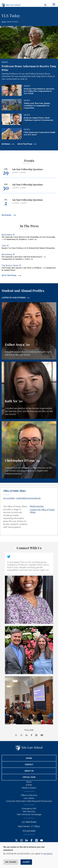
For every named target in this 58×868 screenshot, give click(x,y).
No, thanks (11, 862)
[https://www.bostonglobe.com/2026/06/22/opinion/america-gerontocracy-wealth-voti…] (29, 268)
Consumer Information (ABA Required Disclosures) (29, 801)
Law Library (29, 798)
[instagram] (21, 735)
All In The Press (25, 144)
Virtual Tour (29, 777)
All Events (7, 215)
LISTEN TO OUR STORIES (14, 298)
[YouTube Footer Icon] (42, 841)
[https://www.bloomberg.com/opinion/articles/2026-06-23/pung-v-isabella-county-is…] (29, 257)
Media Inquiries (37, 506)
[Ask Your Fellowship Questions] (29, 173)
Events (29, 785)
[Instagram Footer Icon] (21, 841)
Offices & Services (29, 795)
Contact (29, 765)
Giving (29, 758)
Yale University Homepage (29, 814)
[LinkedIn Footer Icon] (26, 841)
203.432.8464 (9, 498)
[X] (16, 735)
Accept (26, 862)
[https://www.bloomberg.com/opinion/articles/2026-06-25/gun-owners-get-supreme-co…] (29, 237)
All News (6, 144)
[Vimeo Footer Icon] (37, 841)
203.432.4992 (29, 831)
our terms (48, 854)
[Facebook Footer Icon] (32, 841)
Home (4, 22)
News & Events (13, 22)
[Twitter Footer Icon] (16, 841)
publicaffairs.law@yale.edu (29, 498)
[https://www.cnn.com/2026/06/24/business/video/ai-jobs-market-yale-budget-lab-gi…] (29, 247)
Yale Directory (29, 811)
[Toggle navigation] (54, 4)
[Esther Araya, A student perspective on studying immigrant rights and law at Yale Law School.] (29, 331)
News (29, 782)
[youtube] (42, 735)
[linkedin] (27, 735)
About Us (29, 771)
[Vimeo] (36, 735)
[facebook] (32, 735)
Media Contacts (29, 788)
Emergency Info (29, 809)
